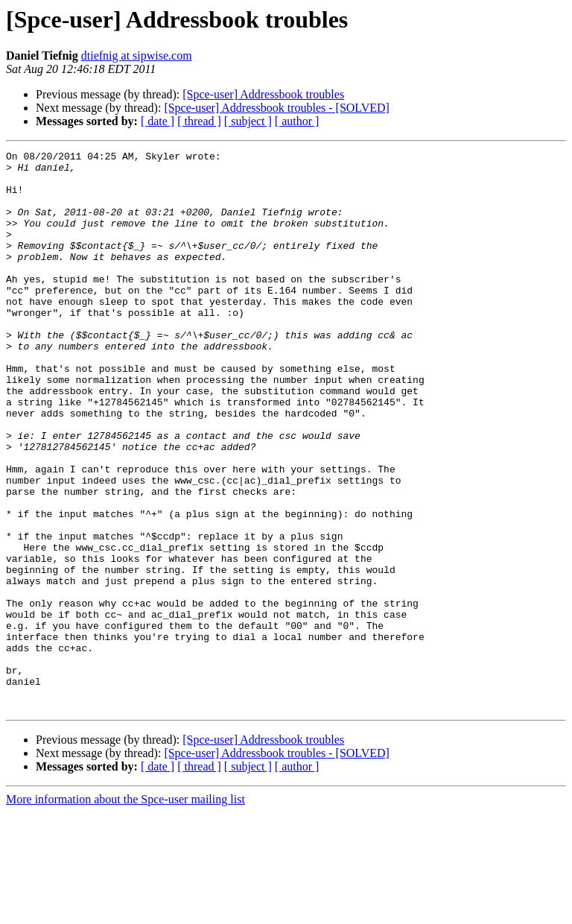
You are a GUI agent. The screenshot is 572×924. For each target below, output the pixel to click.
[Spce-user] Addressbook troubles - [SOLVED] (276, 108)
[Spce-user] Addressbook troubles (263, 94)
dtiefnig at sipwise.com (137, 56)
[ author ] (297, 121)
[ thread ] (199, 121)
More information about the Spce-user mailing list (125, 911)
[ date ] (158, 121)
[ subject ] (248, 121)
